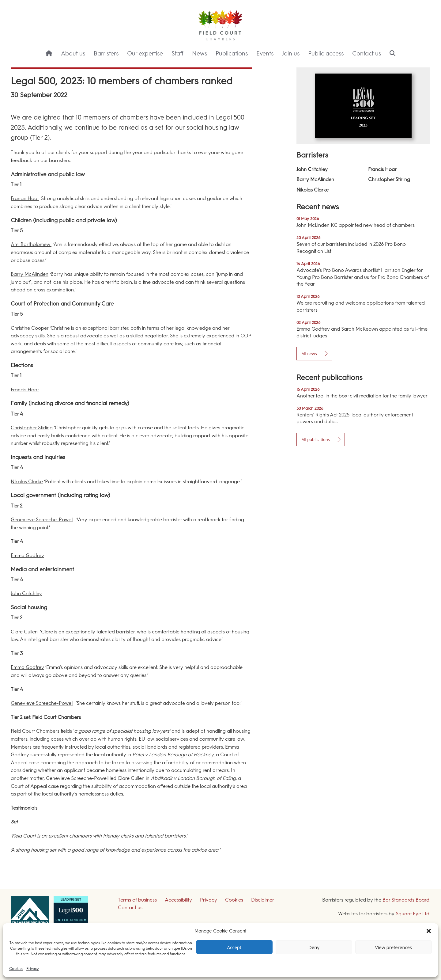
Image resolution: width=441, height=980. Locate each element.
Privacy (33, 969)
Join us (291, 53)
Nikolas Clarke (27, 482)
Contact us (367, 53)
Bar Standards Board (406, 900)
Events (265, 53)
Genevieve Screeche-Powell (42, 520)
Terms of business (137, 900)
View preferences (394, 947)
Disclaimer (263, 900)
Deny (314, 947)
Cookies (16, 969)
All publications (316, 439)
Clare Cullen (24, 632)
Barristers (106, 53)
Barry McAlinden (30, 274)
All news (309, 354)
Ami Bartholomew (31, 244)
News (200, 53)
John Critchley (26, 593)
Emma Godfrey (27, 555)
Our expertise (145, 53)
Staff (177, 53)
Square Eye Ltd (413, 914)
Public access (326, 53)
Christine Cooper (30, 328)
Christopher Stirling (32, 428)
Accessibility (178, 900)
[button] (429, 931)
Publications (232, 53)
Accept (234, 947)
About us (73, 53)
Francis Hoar (25, 198)
